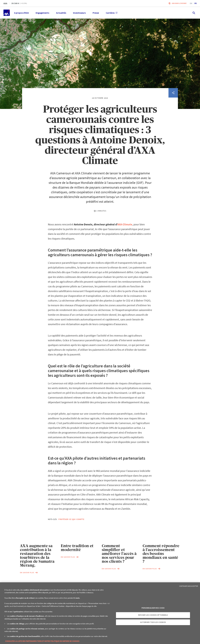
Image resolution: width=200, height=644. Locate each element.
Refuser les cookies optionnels (153, 615)
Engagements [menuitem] (42, 13)
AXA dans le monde (179, 3)
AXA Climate (125, 224)
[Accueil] (7, 13)
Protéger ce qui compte (71, 519)
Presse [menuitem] (96, 13)
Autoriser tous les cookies (153, 622)
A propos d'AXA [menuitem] (21, 13)
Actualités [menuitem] (61, 13)
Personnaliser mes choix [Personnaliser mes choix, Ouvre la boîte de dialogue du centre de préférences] (153, 608)
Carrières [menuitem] (112, 13)
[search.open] (194, 13)
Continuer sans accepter (189, 586)
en (191, 3)
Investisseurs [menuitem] (79, 13)
